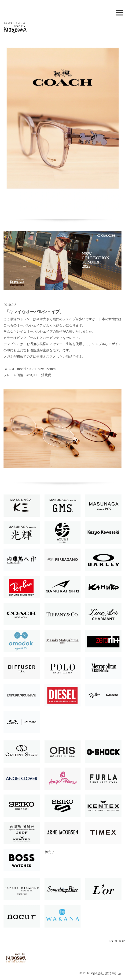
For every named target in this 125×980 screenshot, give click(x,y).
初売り (49, 852)
